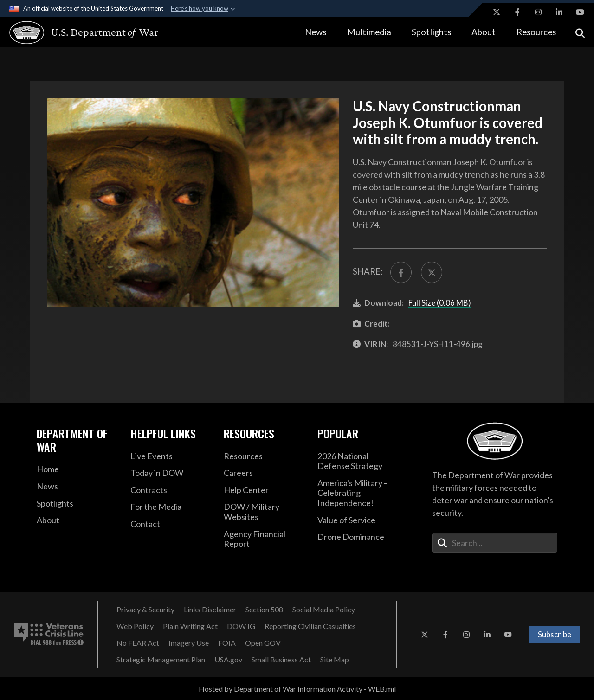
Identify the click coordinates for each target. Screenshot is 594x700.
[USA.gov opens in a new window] (228, 660)
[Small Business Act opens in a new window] (281, 660)
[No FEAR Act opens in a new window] (138, 643)
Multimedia (369, 32)
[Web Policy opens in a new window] (135, 626)
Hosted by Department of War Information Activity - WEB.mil (297, 689)
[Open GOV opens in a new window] (263, 643)
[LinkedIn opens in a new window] (559, 12)
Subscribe (555, 634)
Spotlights (431, 32)
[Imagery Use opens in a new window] (189, 643)
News (316, 32)
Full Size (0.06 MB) (440, 303)
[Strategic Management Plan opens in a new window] (161, 660)
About (484, 32)
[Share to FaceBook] (401, 272)
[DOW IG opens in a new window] (241, 626)
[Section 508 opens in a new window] (264, 610)
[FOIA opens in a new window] (227, 643)
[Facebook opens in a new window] (517, 12)
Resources (536, 32)
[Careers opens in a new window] (264, 473)
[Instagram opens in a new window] (538, 12)
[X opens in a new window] (497, 12)
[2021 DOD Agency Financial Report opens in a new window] (264, 539)
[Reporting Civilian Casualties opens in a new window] (310, 626)
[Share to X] (432, 272)
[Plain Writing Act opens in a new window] (190, 626)
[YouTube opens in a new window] (580, 12)
